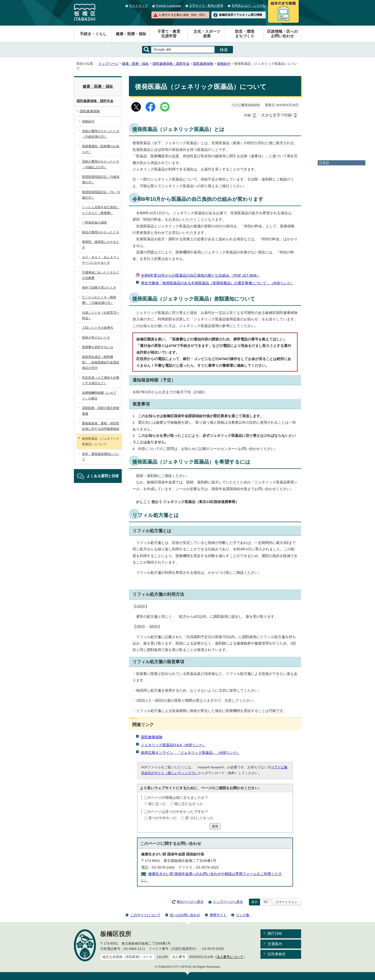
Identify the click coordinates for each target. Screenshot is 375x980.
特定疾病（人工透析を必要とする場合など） (101, 380)
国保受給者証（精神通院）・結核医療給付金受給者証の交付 (101, 362)
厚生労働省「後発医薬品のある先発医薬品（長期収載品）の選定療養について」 (217, 283)
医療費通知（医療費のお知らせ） (101, 149)
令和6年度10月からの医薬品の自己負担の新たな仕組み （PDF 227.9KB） (200, 275)
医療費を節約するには (98, 347)
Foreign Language (168, 6)
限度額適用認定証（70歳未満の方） (101, 180)
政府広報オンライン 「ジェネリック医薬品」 (190, 753)
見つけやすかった (163, 818)
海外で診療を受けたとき (99, 287)
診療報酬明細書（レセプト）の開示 (99, 395)
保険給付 (224, 64)
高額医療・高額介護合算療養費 (101, 411)
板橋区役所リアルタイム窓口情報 (241, 15)
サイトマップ (138, 6)
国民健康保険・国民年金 (171, 64)
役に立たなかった (189, 804)
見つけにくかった (199, 818)
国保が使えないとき (96, 337)
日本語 (324, 163)
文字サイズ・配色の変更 (206, 6)
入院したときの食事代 (98, 328)
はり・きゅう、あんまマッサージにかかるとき (101, 260)
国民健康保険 (203, 64)
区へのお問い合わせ (185, 915)
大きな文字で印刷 (276, 115)
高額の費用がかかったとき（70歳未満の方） (101, 134)
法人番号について (230, 957)
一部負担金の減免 (94, 222)
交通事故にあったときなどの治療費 (101, 275)
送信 (215, 826)
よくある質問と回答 (103, 476)
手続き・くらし (93, 34)
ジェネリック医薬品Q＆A (173, 745)
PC (266, 902)
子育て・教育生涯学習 (169, 34)
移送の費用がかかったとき (101, 232)
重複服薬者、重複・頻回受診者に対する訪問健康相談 (101, 426)
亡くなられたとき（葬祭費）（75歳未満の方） (99, 300)
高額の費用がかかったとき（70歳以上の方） (101, 164)
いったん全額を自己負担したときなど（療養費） (101, 210)
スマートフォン (286, 902)
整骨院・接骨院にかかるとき (101, 245)
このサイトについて (145, 915)
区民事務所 (277, 954)
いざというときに (183, 15)
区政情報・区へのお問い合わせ (282, 34)
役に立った (157, 804)
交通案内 (275, 944)
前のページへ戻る (190, 902)
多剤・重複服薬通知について (101, 457)
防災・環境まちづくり (245, 34)
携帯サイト (218, 915)
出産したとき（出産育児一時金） (101, 315)
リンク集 (243, 915)
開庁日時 (275, 933)
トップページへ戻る (228, 902)
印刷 (248, 115)
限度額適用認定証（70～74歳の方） (101, 195)
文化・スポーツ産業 (207, 34)
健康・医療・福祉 (131, 34)
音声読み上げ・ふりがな (249, 6)
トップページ (108, 64)
